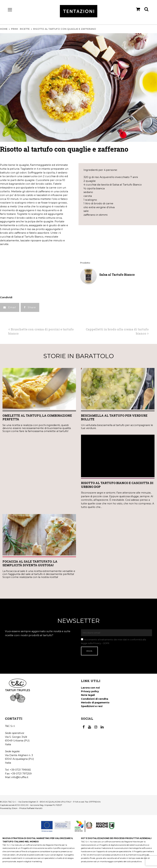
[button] (10, 307)
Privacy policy (90, 691)
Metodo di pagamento (95, 703)
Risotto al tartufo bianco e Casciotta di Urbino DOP (117, 485)
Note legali (88, 695)
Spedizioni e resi (92, 706)
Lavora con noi (90, 688)
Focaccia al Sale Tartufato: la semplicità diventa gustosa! (30, 563)
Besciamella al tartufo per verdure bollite (114, 417)
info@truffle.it (20, 777)
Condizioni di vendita (95, 699)
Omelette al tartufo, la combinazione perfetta (37, 417)
